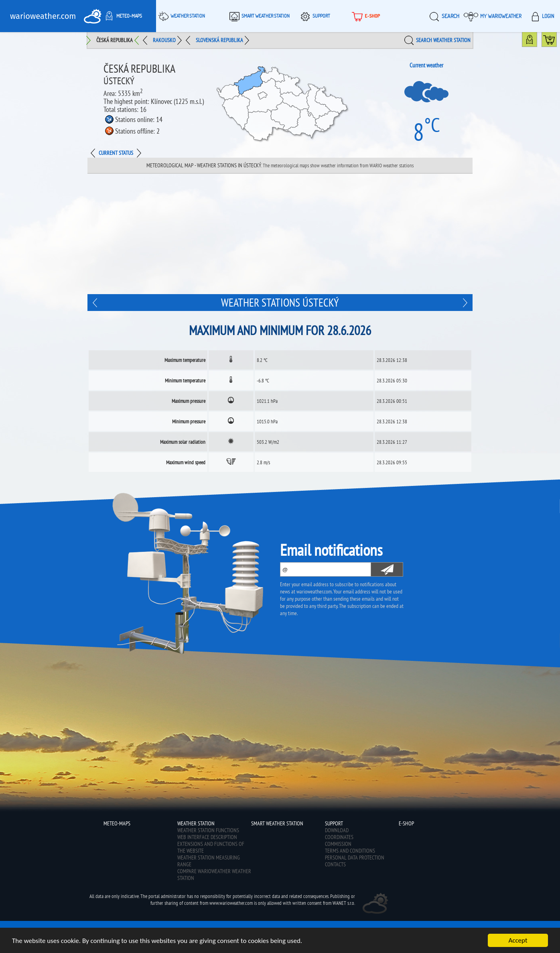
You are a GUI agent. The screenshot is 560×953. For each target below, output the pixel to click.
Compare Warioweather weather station (214, 875)
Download (337, 830)
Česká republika (115, 40)
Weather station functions (208, 830)
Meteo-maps (122, 16)
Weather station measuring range (209, 861)
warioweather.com (43, 16)
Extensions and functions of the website (211, 847)
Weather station (181, 16)
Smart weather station (258, 16)
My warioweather (493, 16)
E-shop (365, 16)
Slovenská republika (219, 40)
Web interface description (207, 837)
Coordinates (339, 837)
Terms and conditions (350, 851)
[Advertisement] (280, 234)
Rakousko (164, 40)
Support (314, 16)
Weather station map (537, 41)
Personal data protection (355, 857)
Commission (338, 844)
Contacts (335, 864)
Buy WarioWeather (557, 41)
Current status (116, 153)
